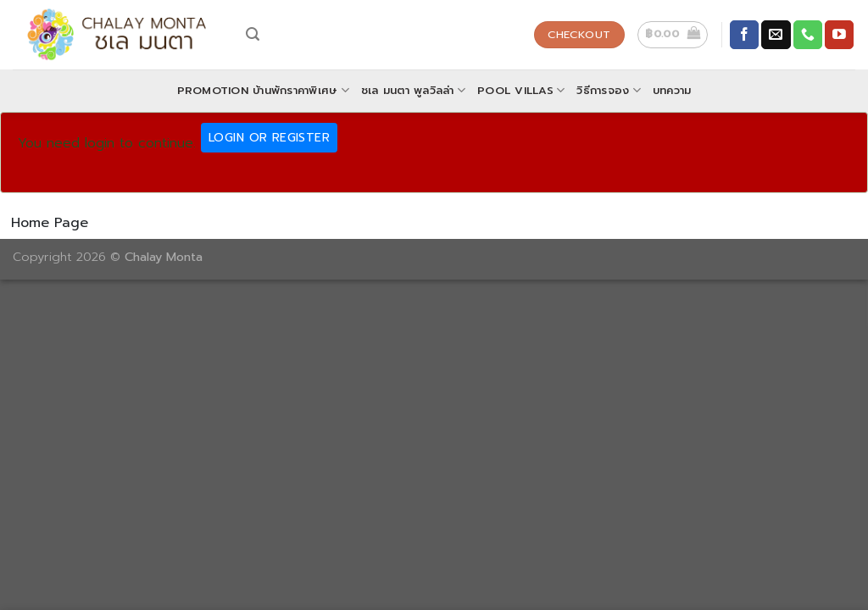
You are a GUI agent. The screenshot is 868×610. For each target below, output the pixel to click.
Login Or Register (269, 138)
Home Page (50, 223)
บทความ (672, 90)
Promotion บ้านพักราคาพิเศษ (263, 91)
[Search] (253, 34)
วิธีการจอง (609, 91)
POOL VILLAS (521, 91)
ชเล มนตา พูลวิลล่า (413, 91)
